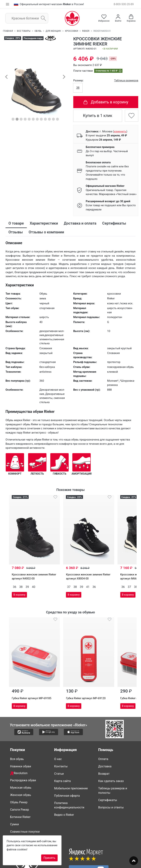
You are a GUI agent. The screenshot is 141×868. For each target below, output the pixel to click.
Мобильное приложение (71, 764)
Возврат (104, 749)
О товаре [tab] (16, 223)
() (120, 131)
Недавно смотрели (23, 815)
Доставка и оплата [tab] (80, 223)
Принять (49, 858)
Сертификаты (108, 776)
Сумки (15, 800)
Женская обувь (21, 771)
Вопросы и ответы (111, 783)
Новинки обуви (21, 742)
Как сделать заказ (111, 757)
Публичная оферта (67, 771)
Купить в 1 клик (98, 116)
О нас (58, 735)
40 (34, 575)
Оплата (103, 735)
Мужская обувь (21, 763)
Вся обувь (17, 735)
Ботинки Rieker (20, 793)
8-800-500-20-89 (124, 4)
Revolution (19, 749)
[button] (6, 77)
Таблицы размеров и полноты (113, 766)
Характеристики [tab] (44, 223)
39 (27, 575)
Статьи (59, 749)
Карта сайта (62, 757)
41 (76, 575)
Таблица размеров (126, 80)
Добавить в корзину (106, 102)
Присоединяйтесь (89, 845)
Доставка (105, 742)
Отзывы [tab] (16, 232)
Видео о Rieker (64, 791)
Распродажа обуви (23, 756)
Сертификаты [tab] (114, 223)
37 (57, 575)
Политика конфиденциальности (69, 781)
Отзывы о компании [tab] (46, 232)
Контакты (61, 742)
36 (15, 575)
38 (78, 88)
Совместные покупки (25, 807)
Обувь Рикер (19, 778)
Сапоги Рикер (20, 785)
